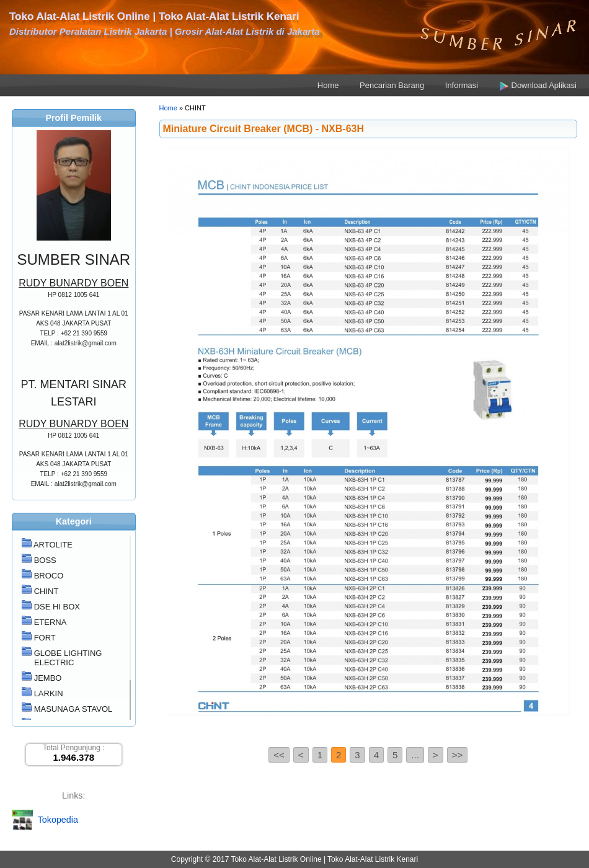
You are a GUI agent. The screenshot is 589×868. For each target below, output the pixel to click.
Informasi (462, 85)
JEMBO (48, 678)
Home (328, 85)
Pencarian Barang (392, 85)
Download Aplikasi (538, 85)
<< (279, 755)
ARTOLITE (53, 545)
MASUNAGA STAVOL (73, 709)
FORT (45, 638)
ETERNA (51, 622)
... (415, 755)
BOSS (45, 560)
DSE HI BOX (57, 607)
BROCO (49, 576)
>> (458, 755)
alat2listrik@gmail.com (86, 343)
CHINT (46, 591)
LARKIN (49, 693)
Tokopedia (58, 819)
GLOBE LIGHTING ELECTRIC (68, 658)
